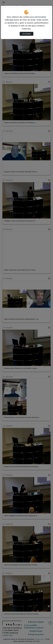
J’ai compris (26, 34)
